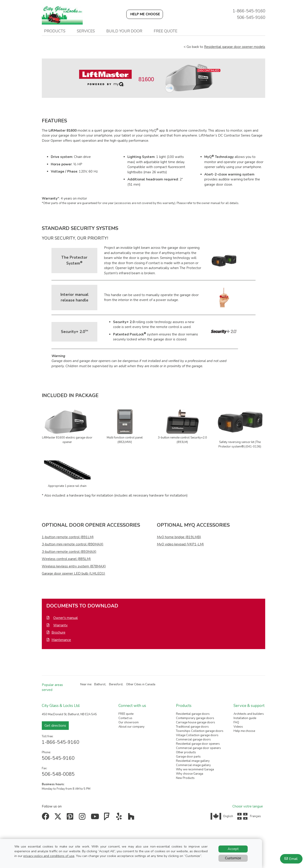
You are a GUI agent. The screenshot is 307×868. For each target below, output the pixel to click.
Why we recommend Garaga (195, 769)
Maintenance (61, 640)
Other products (186, 752)
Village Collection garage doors (197, 735)
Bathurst (100, 684)
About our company (131, 727)
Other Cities (134, 684)
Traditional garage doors (192, 727)
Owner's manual (66, 618)
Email (293, 859)
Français (255, 816)
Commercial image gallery (193, 765)
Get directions (55, 726)
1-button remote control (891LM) (68, 537)
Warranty (60, 625)
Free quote (166, 31)
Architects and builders (249, 714)
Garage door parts (188, 757)
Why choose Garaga (190, 774)
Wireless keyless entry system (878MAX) (74, 566)
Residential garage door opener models (235, 47)
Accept (233, 849)
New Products (185, 778)
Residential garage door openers (198, 744)
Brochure (58, 632)
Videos (238, 727)
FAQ (236, 722)
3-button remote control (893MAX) (69, 552)
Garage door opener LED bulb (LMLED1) (73, 573)
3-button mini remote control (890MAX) (73, 544)
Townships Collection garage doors (200, 731)
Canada (150, 684)
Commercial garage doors (193, 740)
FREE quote (126, 714)
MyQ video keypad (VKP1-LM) (180, 544)
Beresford (116, 684)
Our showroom (129, 722)
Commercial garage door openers (198, 748)
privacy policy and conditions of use (49, 856)
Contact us (125, 718)
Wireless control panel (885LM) (66, 559)
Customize (233, 858)
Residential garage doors (193, 714)
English (228, 816)
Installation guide (245, 718)
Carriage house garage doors (196, 722)
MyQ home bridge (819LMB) (179, 537)
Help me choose (244, 731)
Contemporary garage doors (195, 718)
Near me (86, 684)
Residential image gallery (193, 761)
